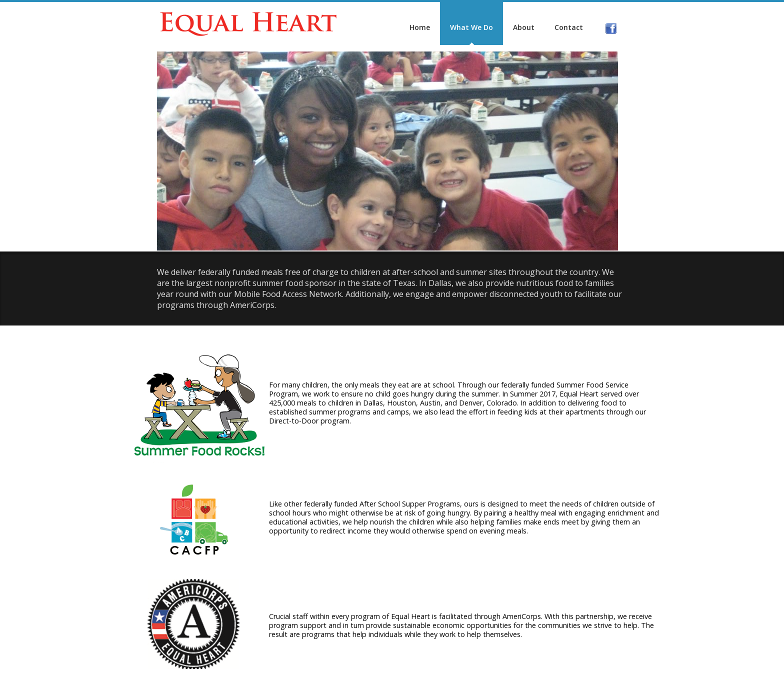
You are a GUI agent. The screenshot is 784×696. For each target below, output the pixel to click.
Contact (523, 27)
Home (374, 27)
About (478, 27)
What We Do (425, 27)
